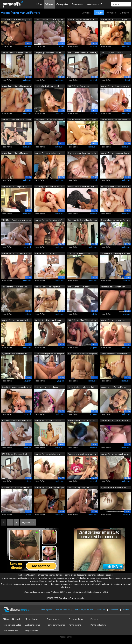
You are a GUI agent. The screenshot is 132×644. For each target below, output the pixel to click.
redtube (127, 281)
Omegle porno (53, 619)
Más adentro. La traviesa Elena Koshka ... (15, 287)
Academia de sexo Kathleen (113, 287)
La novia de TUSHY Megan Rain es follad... (115, 254)
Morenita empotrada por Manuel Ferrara (115, 354)
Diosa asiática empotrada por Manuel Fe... (80, 254)
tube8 (62, 46)
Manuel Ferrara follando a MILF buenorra (48, 220)
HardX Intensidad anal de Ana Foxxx (48, 320)
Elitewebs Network (12, 619)
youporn (94, 347)
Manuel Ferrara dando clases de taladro (82, 120)
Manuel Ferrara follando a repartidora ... (46, 254)
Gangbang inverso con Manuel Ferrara (48, 53)
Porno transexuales (12, 625)
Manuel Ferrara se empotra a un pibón (115, 454)
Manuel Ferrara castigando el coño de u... (15, 320)
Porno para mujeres (56, 625)
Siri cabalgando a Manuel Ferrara (49, 186)
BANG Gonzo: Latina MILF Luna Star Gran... (15, 488)
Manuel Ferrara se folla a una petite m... (47, 454)
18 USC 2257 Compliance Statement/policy (66, 598)
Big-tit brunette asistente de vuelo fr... (14, 354)
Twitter (126, 610)
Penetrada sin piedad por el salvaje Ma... (47, 86)
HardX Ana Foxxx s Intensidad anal (81, 387)
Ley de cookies (63, 610)
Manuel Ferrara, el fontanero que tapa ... (49, 488)
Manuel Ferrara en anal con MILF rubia (115, 120)
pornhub (94, 47)
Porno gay (95, 619)
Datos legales (46, 610)
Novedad (111, 13)
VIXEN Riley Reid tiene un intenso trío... (16, 220)
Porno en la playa (98, 625)
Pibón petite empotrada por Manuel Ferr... (46, 387)
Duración (124, 13)
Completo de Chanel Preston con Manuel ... (49, 120)
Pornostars (78, 4)
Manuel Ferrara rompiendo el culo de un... (15, 187)
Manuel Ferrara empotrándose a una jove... (115, 153)
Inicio (39, 4)
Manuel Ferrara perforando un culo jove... (114, 421)
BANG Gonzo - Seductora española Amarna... (79, 287)
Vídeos (49, 4)
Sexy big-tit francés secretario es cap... (16, 387)
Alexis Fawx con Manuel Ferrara (115, 186)
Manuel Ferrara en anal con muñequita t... (113, 320)
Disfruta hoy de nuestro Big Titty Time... (16, 20)
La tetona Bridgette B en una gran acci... (49, 354)
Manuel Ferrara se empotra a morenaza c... (47, 287)
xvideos (28, 46)
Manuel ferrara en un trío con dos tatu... (16, 120)
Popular (99, 13)
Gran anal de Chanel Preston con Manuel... (82, 220)
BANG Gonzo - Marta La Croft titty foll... (82, 53)
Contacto (101, 610)
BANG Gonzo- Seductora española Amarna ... (78, 86)
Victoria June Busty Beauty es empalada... (81, 187)
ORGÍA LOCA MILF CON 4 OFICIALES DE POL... (112, 53)
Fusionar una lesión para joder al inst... (82, 454)
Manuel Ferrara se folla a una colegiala (47, 153)
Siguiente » (28, 522)
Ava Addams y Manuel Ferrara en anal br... (16, 86)
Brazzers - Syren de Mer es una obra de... (82, 20)
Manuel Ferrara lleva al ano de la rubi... (115, 86)
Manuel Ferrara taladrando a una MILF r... (16, 53)
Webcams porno (32, 625)
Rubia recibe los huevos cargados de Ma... (82, 354)
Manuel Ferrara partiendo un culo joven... (16, 254)
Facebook (114, 610)
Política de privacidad (83, 610)
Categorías (62, 4)
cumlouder (125, 47)
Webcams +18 (95, 4)
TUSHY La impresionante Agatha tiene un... (49, 20)
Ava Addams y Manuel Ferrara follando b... (15, 153)
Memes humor (32, 619)
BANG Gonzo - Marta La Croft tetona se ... (14, 454)
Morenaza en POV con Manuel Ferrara (114, 387)
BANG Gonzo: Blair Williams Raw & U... (82, 320)
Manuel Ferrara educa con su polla (48, 421)
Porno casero (75, 625)
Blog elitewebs (32, 631)
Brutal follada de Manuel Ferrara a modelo (115, 220)
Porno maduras (76, 619)
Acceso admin (66, 637)
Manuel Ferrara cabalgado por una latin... (114, 20)
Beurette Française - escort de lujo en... (81, 421)
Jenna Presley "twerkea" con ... (81, 487)
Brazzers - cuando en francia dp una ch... (82, 153)
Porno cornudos (11, 631)
